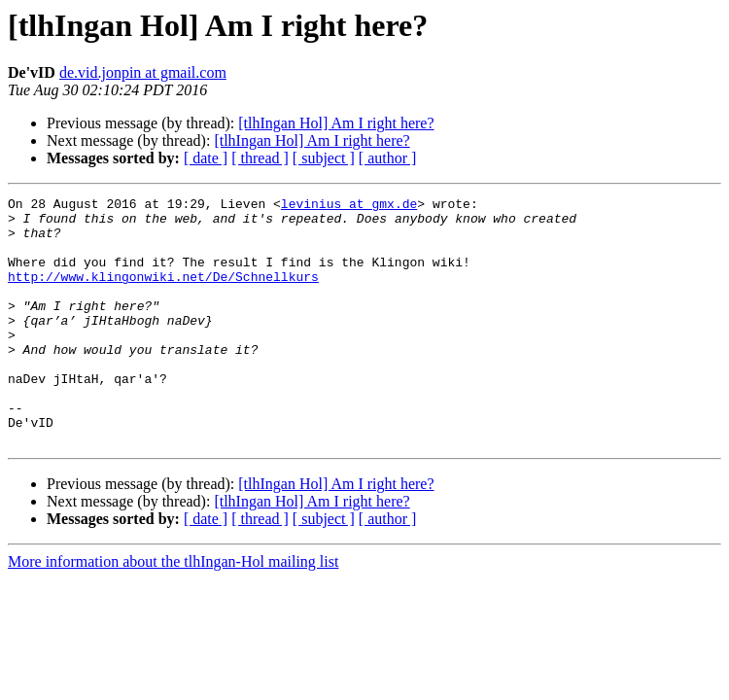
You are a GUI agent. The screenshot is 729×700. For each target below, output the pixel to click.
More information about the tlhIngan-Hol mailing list (173, 611)
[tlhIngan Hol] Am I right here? (336, 123)
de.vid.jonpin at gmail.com (143, 72)
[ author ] (388, 158)
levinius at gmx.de (349, 206)
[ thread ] (260, 158)
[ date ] (206, 158)
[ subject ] (324, 158)
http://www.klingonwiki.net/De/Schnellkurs (163, 294)
